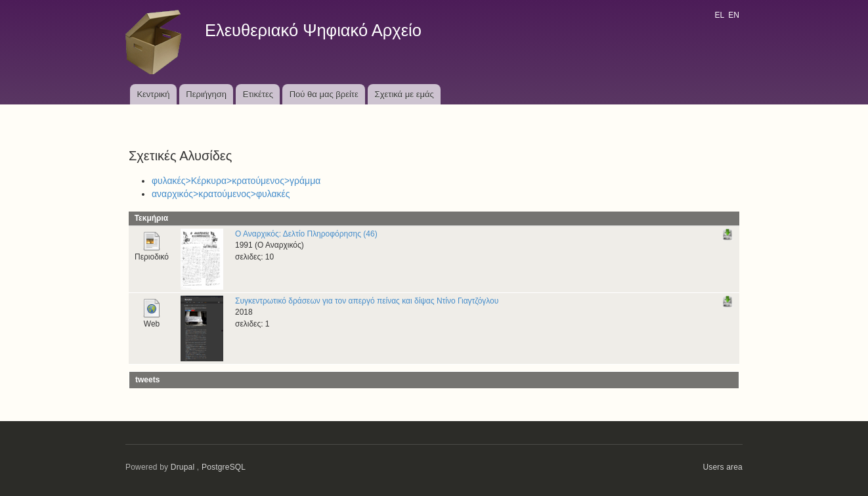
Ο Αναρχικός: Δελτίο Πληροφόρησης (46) (306, 234)
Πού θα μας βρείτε (324, 94)
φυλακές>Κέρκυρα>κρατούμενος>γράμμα (236, 181)
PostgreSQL (224, 467)
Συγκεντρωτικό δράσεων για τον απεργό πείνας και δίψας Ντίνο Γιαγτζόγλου (367, 301)
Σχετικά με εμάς (404, 94)
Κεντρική (153, 94)
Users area (723, 467)
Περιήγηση (206, 94)
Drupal (183, 467)
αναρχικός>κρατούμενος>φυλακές (221, 194)
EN (734, 15)
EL (719, 15)
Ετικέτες (258, 94)
